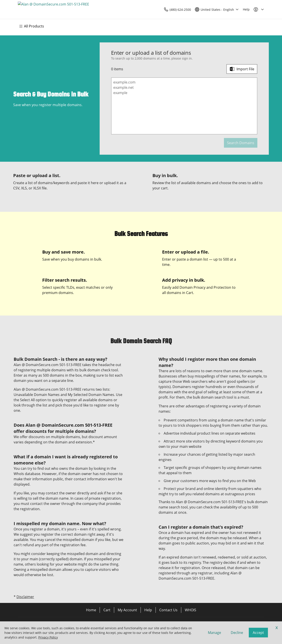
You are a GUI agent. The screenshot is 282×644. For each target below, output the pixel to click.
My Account (127, 610)
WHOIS (190, 610)
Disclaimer (25, 597)
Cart (107, 610)
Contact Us (168, 610)
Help (148, 610)
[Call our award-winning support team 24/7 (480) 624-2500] (236, 10)
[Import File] (242, 69)
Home (91, 610)
